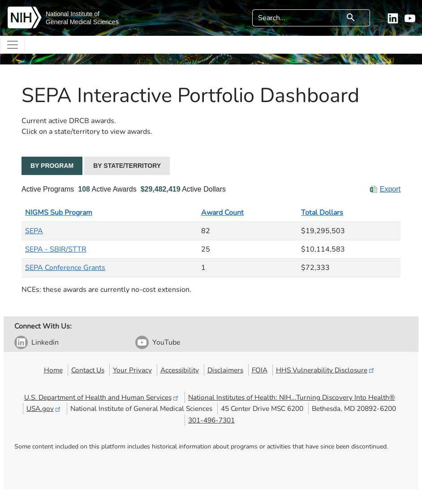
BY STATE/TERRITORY (127, 166)
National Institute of (73, 14)
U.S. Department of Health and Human (102, 397)
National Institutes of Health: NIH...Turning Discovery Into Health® (292, 397)
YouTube (166, 342)
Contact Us (88, 370)
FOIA (260, 370)
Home (53, 370)
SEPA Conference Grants (65, 268)
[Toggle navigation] (13, 45)
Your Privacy (132, 370)
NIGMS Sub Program (59, 213)
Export (390, 189)
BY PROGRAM (52, 166)
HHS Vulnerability (326, 370)
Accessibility (180, 370)
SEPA (34, 231)
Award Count (222, 213)
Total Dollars (322, 213)
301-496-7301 (211, 420)
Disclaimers (225, 370)
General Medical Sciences (82, 22)
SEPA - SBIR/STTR (56, 249)
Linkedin (45, 342)
